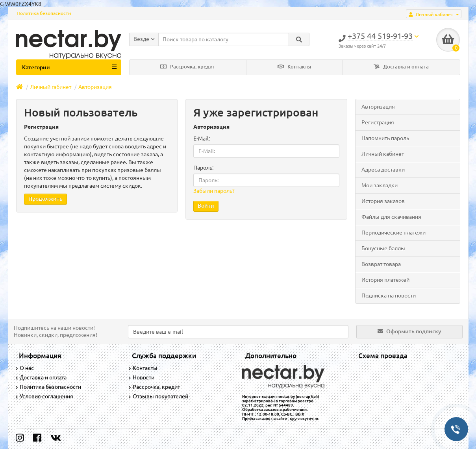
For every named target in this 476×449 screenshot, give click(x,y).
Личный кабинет (383, 154)
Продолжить (45, 199)
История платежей (385, 280)
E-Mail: (202, 139)
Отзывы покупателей (158, 396)
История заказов (383, 201)
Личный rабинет (51, 87)
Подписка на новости (389, 296)
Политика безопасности (44, 13)
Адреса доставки (383, 170)
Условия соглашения (44, 396)
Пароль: (203, 168)
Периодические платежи (394, 233)
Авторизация (95, 87)
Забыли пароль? (214, 191)
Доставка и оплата (401, 67)
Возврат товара (381, 264)
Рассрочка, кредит (188, 67)
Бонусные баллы (383, 248)
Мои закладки (380, 185)
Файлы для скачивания (391, 217)
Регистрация (378, 122)
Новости (142, 377)
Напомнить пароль (385, 138)
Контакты (294, 67)
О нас (25, 368)
